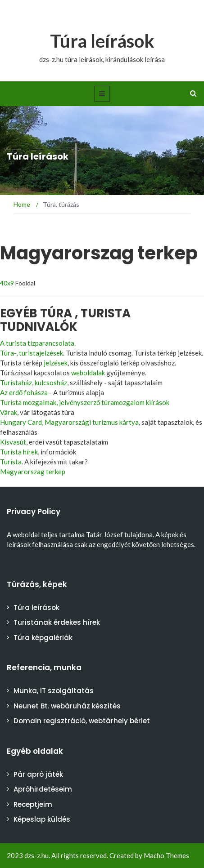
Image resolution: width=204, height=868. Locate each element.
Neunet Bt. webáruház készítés (67, 706)
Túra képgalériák (43, 638)
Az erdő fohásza (24, 392)
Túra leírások (102, 41)
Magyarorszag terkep (33, 472)
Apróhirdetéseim (43, 789)
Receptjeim (33, 804)
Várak (9, 412)
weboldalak (88, 373)
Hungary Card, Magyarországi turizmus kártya (69, 422)
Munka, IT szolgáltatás (54, 691)
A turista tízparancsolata (37, 343)
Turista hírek (19, 452)
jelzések (56, 363)
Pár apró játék (38, 774)
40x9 (7, 283)
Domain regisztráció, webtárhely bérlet (82, 721)
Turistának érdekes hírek (57, 622)
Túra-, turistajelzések (32, 353)
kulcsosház (51, 383)
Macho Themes (166, 855)
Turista (11, 462)
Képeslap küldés (42, 819)
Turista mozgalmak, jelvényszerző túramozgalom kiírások (85, 402)
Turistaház (16, 383)
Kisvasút (13, 442)
